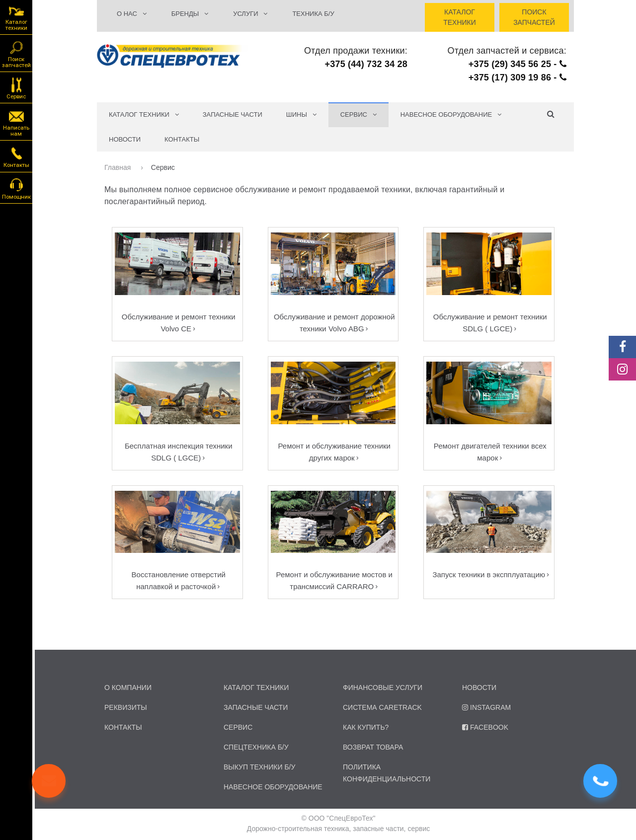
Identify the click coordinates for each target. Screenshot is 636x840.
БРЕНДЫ (190, 14)
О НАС (132, 14)
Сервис (16, 88)
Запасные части (233, 115)
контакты (123, 727)
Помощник (16, 188)
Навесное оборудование (451, 115)
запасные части (256, 707)
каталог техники (256, 687)
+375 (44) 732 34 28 (366, 64)
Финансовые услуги (383, 687)
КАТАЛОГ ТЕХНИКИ (144, 115)
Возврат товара (373, 747)
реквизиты (126, 707)
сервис (238, 727)
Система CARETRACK (382, 707)
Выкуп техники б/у (259, 767)
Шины (301, 115)
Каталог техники (16, 18)
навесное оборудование (273, 787)
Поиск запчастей (16, 54)
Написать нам (16, 122)
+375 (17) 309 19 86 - (517, 77)
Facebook (485, 727)
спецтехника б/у (256, 747)
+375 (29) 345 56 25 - (517, 64)
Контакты (182, 139)
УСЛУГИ (250, 14)
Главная (119, 167)
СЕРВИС (358, 115)
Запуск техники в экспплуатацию (489, 574)
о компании (128, 687)
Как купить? (366, 727)
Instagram (486, 707)
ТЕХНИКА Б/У (313, 14)
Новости (125, 139)
